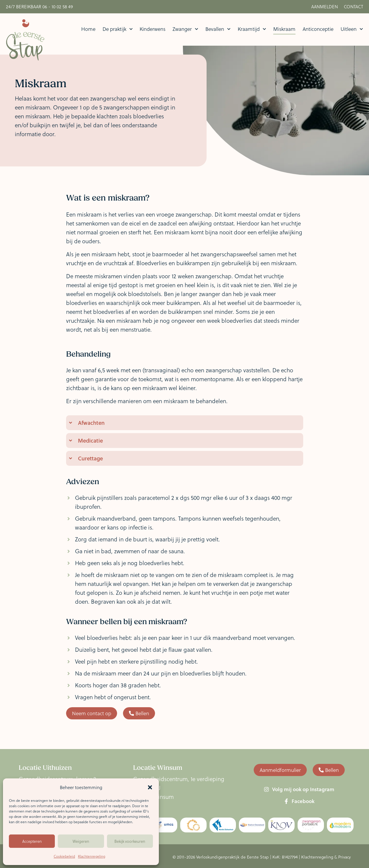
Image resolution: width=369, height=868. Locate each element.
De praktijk (118, 29)
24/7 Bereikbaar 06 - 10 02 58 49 (39, 7)
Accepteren (32, 841)
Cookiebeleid (64, 856)
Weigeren (81, 841)
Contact (353, 7)
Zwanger (185, 29)
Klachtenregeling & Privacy (326, 857)
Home (88, 29)
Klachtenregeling (92, 856)
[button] (150, 787)
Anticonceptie (318, 29)
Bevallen (218, 29)
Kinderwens (152, 29)
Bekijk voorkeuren (130, 841)
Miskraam (284, 29)
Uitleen (352, 29)
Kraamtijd (252, 29)
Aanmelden (325, 7)
